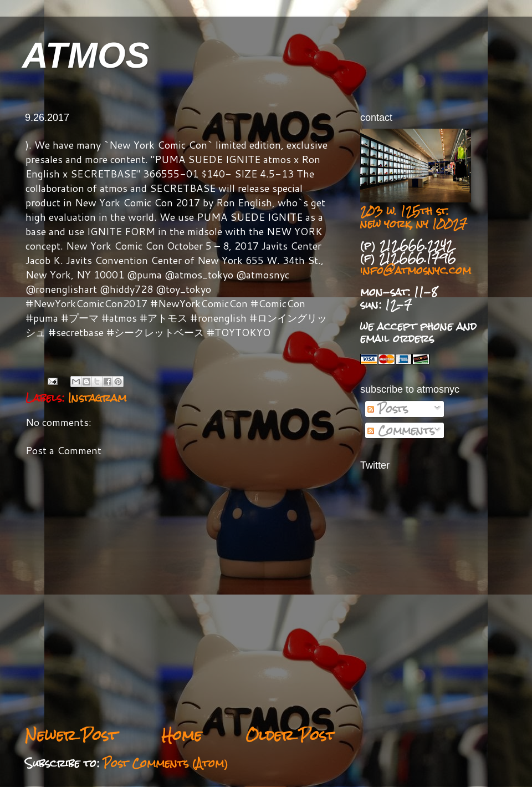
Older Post (290, 735)
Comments (401, 430)
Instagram (97, 398)
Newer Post (71, 735)
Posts (388, 409)
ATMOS (86, 55)
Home (181, 735)
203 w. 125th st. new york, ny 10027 (414, 217)
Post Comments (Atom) (166, 763)
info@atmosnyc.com (416, 270)
